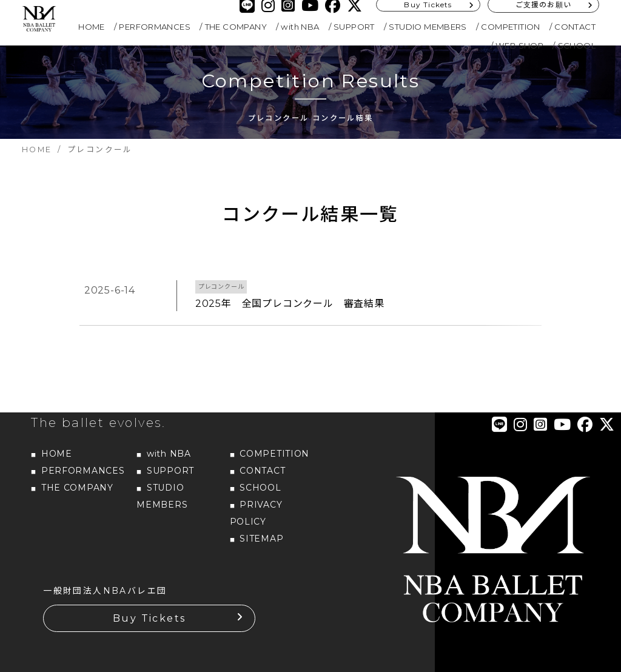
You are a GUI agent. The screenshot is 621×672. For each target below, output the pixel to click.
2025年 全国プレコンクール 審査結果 (290, 304)
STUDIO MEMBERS (428, 27)
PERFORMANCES (155, 27)
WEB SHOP (519, 45)
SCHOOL (577, 45)
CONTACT (575, 27)
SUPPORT (354, 27)
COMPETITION (510, 27)
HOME (92, 27)
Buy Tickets (149, 609)
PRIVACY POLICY (256, 503)
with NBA (300, 27)
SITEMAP (261, 529)
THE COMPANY (236, 27)
